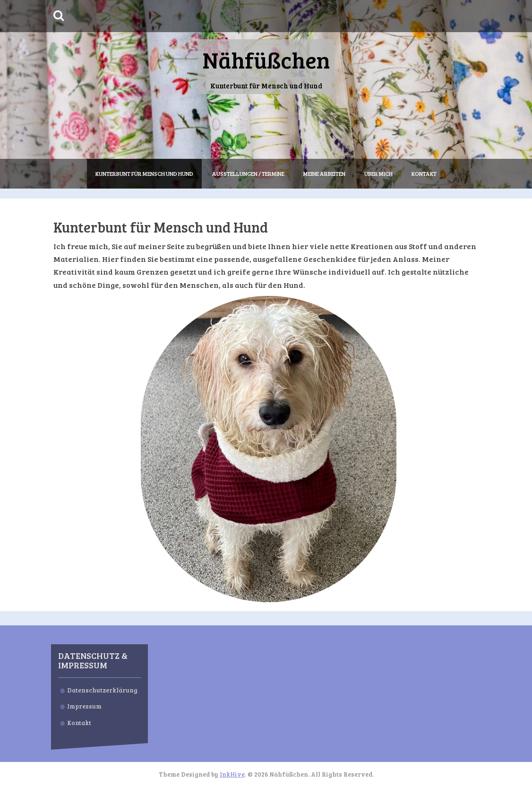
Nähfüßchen (266, 59)
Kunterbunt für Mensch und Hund (144, 173)
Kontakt (424, 173)
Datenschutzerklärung (102, 690)
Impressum (84, 706)
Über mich (378, 173)
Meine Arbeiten (324, 173)
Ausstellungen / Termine (248, 173)
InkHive (232, 774)
